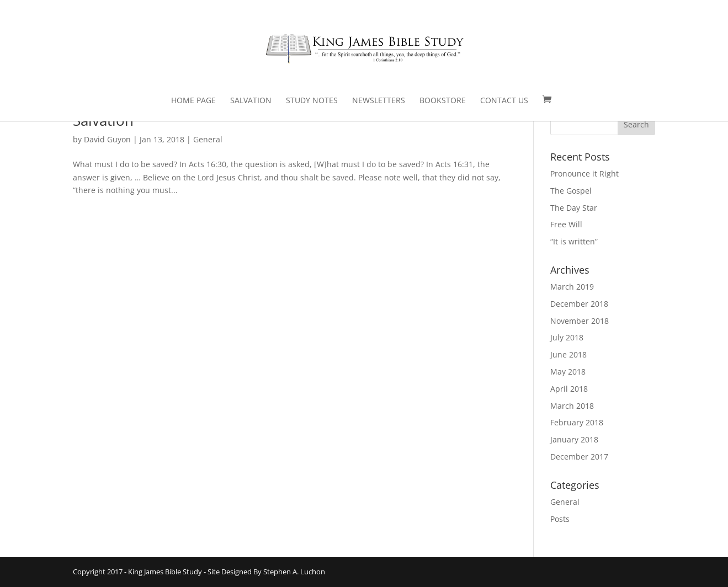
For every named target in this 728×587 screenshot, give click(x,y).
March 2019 (572, 287)
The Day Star (574, 208)
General (208, 139)
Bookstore (443, 101)
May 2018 (568, 372)
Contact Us (504, 101)
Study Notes (312, 101)
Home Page (193, 101)
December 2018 (579, 304)
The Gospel (571, 191)
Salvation (251, 101)
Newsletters (379, 101)
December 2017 (579, 457)
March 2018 (572, 406)
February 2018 (577, 422)
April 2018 (569, 389)
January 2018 (574, 439)
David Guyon (107, 139)
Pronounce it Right (584, 174)
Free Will (566, 224)
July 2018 (567, 337)
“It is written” (574, 241)
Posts (560, 519)
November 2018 (580, 321)
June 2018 (568, 354)
